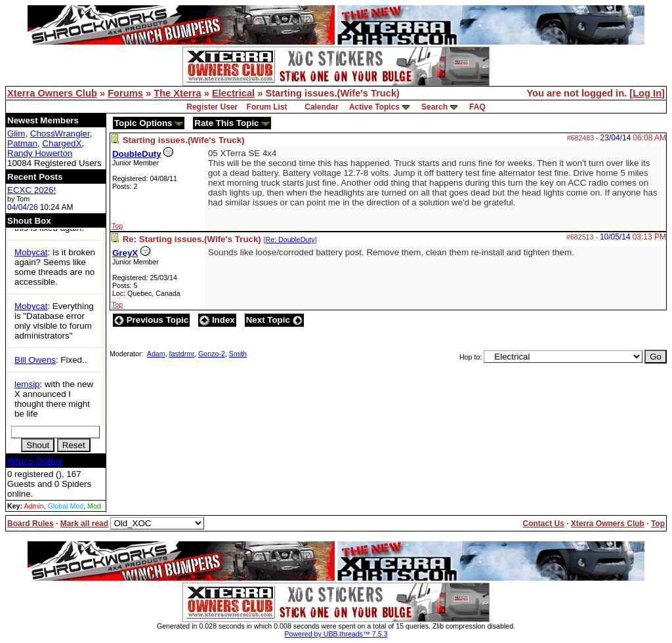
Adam (156, 354)
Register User (212, 107)
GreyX (125, 253)
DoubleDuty (137, 154)
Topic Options (149, 123)
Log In (647, 93)
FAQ (477, 107)
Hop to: (471, 357)
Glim (16, 134)
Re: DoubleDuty (290, 239)
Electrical (233, 93)
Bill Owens (35, 360)
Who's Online (35, 461)
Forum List (267, 107)
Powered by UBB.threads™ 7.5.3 (336, 634)
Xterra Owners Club (52, 93)
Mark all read (84, 524)
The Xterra (178, 93)
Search (434, 107)
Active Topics (374, 107)
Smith (238, 354)
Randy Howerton (40, 153)
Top (117, 226)
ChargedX (62, 143)
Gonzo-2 (212, 354)
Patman (22, 143)
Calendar (321, 107)
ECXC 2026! (31, 190)
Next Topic (274, 320)
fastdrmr (182, 354)
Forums (125, 93)
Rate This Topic (232, 123)
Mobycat (31, 252)
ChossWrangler (60, 134)
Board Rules (31, 524)
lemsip (27, 384)
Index (217, 320)
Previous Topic (151, 320)
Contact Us (543, 524)
